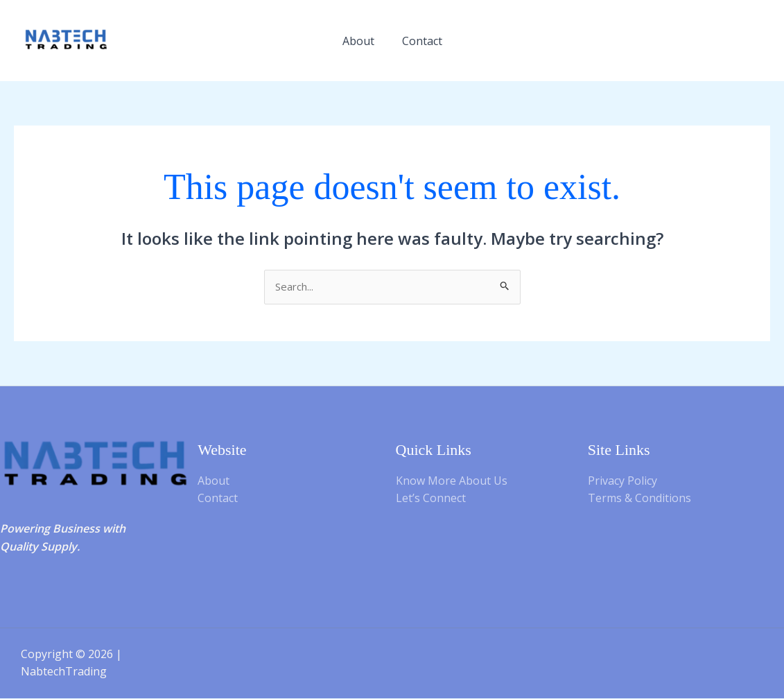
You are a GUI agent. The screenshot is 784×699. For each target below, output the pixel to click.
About (358, 41)
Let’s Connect (431, 499)
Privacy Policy (622, 481)
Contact (422, 41)
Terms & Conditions (639, 499)
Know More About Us (452, 481)
